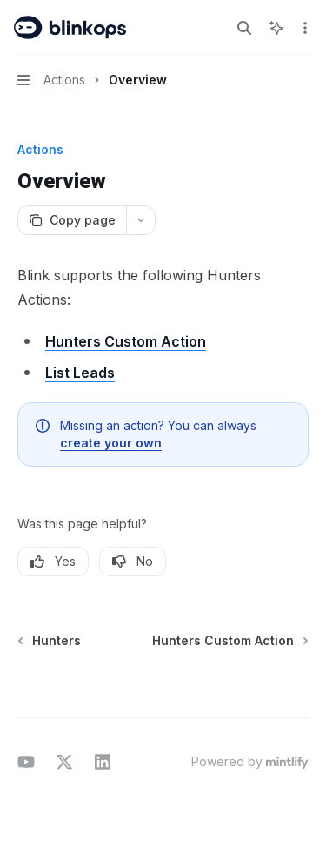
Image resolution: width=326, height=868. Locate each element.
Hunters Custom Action (126, 341)
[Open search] (244, 28)
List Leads (80, 373)
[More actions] (303, 28)
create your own (111, 443)
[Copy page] (72, 220)
